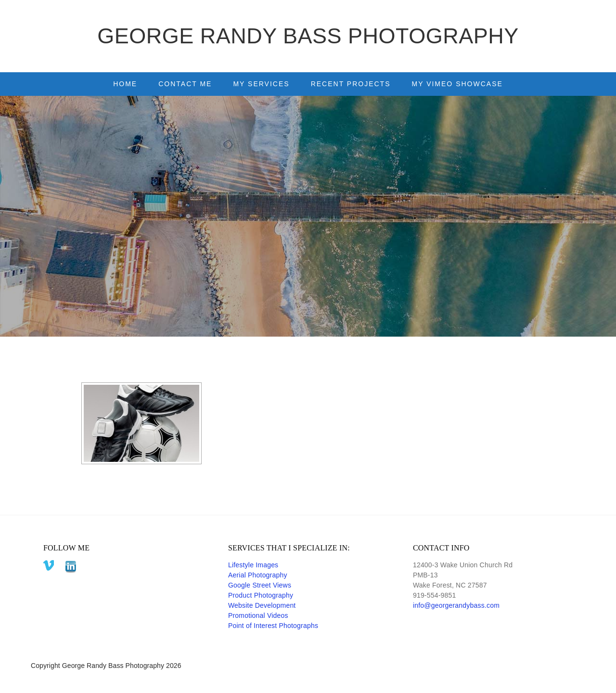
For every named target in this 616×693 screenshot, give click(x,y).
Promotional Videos (258, 615)
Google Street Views (260, 585)
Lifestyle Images (253, 565)
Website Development (262, 605)
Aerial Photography (258, 575)
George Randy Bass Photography (308, 36)
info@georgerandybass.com (456, 605)
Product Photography (261, 595)
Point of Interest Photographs (273, 626)
